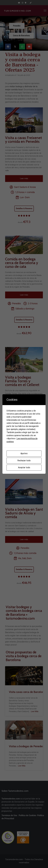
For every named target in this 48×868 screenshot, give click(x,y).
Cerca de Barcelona (21, 36)
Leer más (24, 178)
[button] (8, 47)
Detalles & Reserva (24, 208)
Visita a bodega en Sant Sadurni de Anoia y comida (24, 513)
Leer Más (35, 711)
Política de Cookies (27, 815)
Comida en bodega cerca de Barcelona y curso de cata (22, 263)
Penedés (17, 26)
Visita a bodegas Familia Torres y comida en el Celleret (22, 381)
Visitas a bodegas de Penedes (26, 746)
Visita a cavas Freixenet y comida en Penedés (23, 140)
